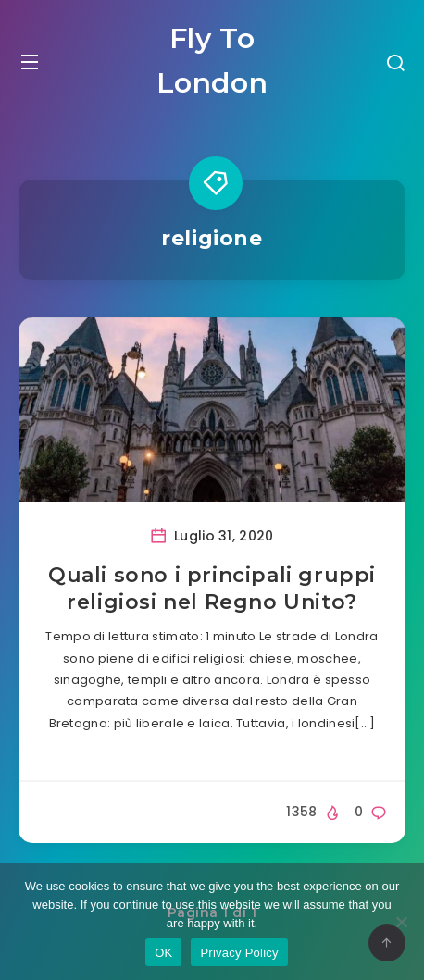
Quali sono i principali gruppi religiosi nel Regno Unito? (212, 589)
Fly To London (212, 61)
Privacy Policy (239, 953)
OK (163, 953)
